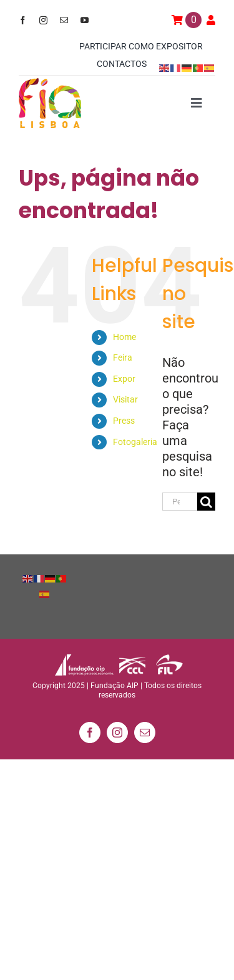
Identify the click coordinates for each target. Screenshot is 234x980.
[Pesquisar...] (180, 502)
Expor (124, 379)
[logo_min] (50, 84)
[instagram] (43, 20)
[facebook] (23, 20)
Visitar (125, 399)
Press (124, 421)
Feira (123, 357)
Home (124, 337)
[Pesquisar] (206, 502)
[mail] (64, 20)
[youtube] (85, 20)
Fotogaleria (135, 442)
